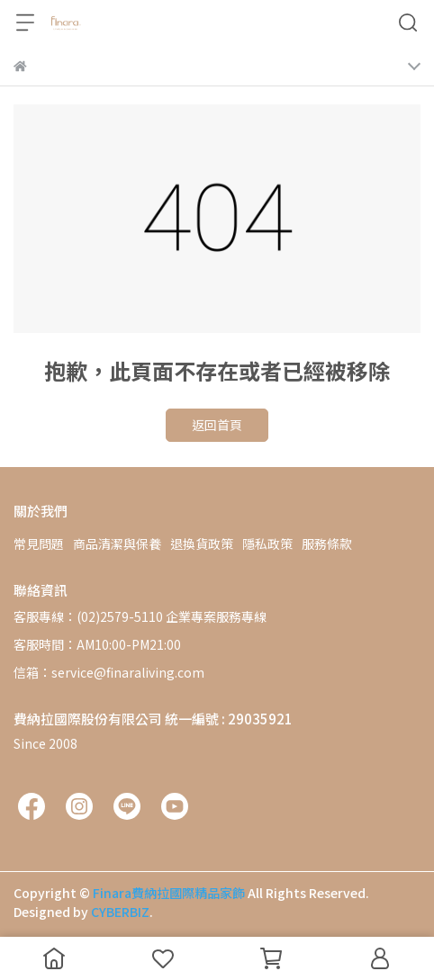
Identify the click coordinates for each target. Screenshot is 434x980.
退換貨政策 (202, 544)
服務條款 (327, 544)
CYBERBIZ (120, 912)
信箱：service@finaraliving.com (109, 672)
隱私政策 (267, 544)
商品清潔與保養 (117, 544)
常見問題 (39, 544)
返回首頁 (217, 425)
